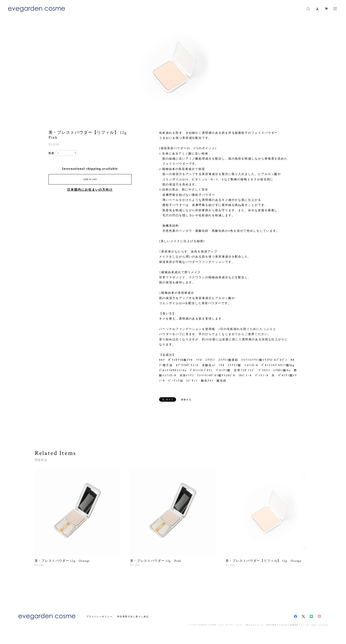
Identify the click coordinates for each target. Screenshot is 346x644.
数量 (52, 153)
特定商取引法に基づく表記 (133, 617)
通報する (186, 400)
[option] (173, 67)
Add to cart (90, 179)
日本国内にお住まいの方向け (90, 190)
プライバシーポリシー (99, 617)
